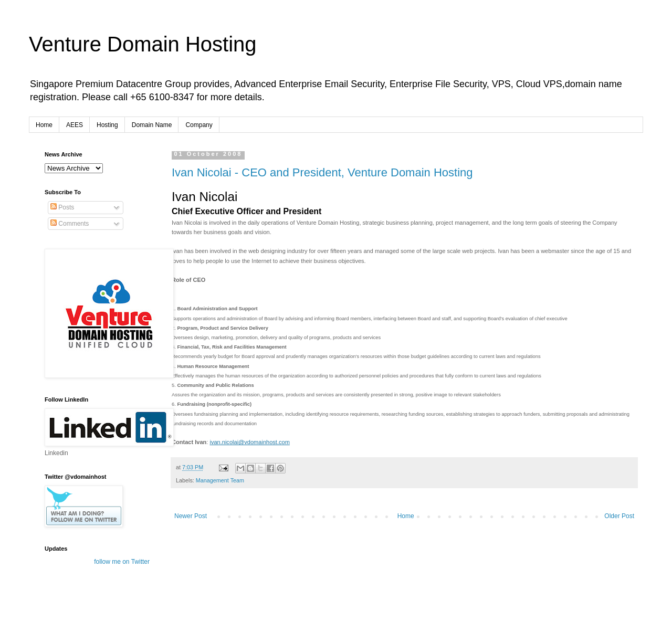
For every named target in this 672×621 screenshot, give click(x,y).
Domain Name (152, 125)
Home (44, 125)
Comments (70, 224)
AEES (75, 125)
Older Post (619, 516)
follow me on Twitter (122, 562)
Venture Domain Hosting (143, 44)
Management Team (220, 480)
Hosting (107, 125)
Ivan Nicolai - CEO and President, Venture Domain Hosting (322, 172)
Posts (62, 207)
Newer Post (191, 516)
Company (199, 125)
